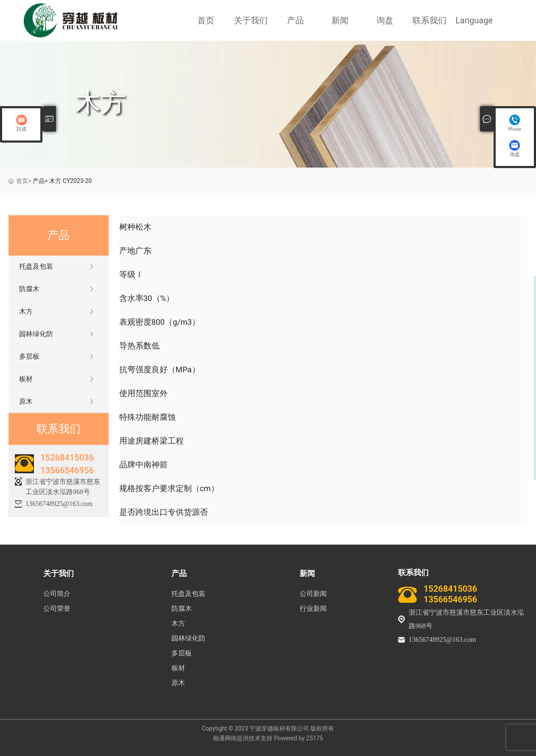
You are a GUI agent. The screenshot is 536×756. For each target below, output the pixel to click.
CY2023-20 (77, 181)
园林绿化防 (36, 334)
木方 (101, 103)
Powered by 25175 (299, 738)
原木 (26, 401)
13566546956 (67, 470)
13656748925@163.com (59, 504)
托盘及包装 (36, 266)
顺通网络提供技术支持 (243, 738)
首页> (24, 181)
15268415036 (67, 458)
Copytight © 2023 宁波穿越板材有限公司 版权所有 (268, 728)
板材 (26, 379)
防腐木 (29, 289)
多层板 (29, 356)
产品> (40, 181)
